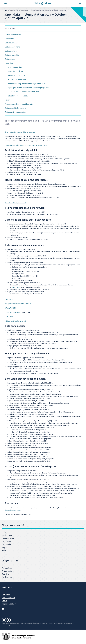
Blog (3, 547)
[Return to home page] (43, 3)
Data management (12, 47)
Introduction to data (13, 35)
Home (4, 532)
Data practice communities (15, 112)
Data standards (11, 51)
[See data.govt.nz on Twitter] (3, 609)
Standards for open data (18, 96)
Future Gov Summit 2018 (13, 312)
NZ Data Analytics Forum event (15, 321)
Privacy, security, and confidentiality (19, 104)
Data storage (10, 59)
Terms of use (7, 568)
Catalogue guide (8, 538)
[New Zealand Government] (18, 636)
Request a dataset (9, 604)
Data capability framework (15, 108)
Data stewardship (12, 55)
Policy (7, 100)
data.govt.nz (16, 287)
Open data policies (15, 71)
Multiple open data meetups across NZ (18, 304)
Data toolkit (14, 10)
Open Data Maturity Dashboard (15, 203)
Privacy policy (7, 571)
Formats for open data (17, 80)
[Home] (6, 10)
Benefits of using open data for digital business (27, 84)
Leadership (6, 544)
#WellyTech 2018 (11, 308)
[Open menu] (5, 3)
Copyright (6, 574)
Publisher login (8, 577)
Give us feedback (8, 598)
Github (4, 601)
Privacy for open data (17, 75)
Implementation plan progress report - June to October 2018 (26, 145)
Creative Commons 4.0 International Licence (61, 623)
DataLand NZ (9, 299)
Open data (25, 10)
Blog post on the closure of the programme (20, 132)
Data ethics (9, 39)
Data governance (12, 43)
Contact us (6, 595)
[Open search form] (80, 3)
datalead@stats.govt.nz (13, 510)
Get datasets (7, 535)
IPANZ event (9, 317)
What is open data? (16, 67)
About (4, 551)
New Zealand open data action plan (25, 92)
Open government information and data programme (49, 10)
